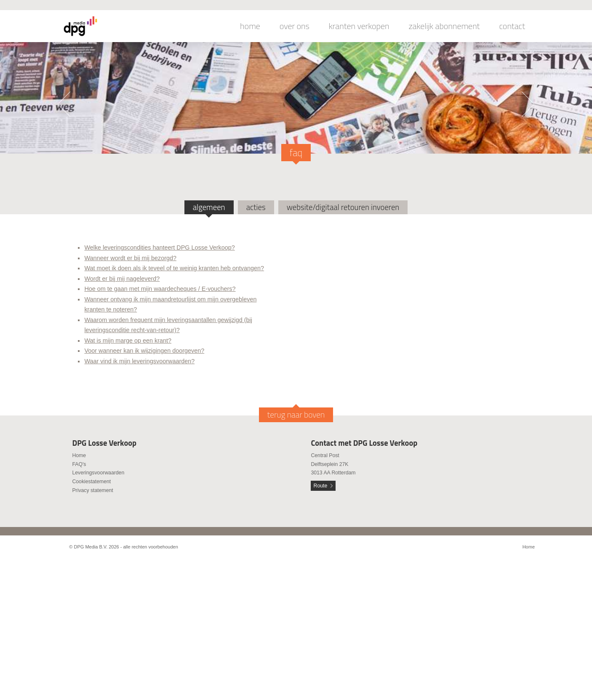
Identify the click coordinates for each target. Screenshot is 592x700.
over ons (295, 26)
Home (79, 455)
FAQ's (79, 464)
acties (256, 207)
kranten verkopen (359, 26)
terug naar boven (296, 415)
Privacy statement (92, 490)
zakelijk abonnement (444, 26)
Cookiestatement (91, 482)
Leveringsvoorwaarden (98, 473)
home (250, 26)
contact (512, 26)
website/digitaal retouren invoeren (343, 207)
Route (321, 486)
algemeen (209, 207)
